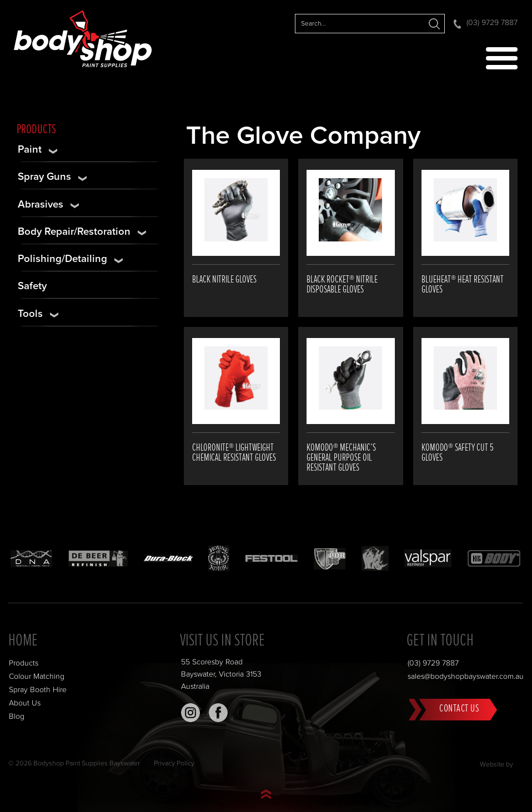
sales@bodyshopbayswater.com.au (466, 677)
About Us (25, 703)
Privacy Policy (174, 763)
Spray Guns (44, 177)
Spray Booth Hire (38, 690)
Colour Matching (37, 677)
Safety (32, 286)
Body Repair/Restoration (74, 232)
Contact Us (459, 708)
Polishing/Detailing (62, 259)
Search (434, 24)
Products (24, 663)
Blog (17, 717)
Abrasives (41, 205)
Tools (30, 314)
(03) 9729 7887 (492, 23)
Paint (30, 150)
